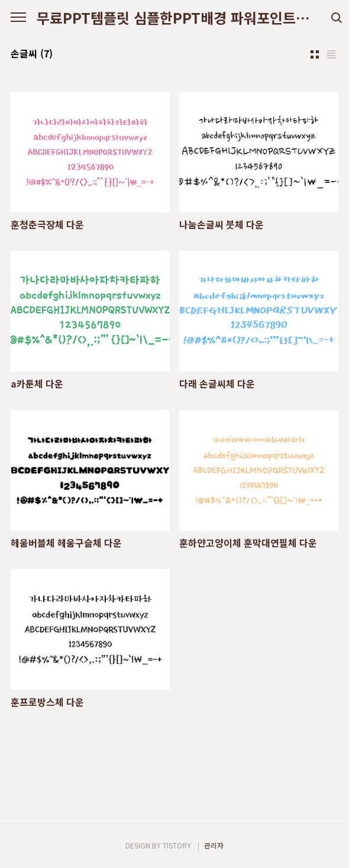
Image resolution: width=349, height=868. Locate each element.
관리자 (214, 845)
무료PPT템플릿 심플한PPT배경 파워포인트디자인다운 (174, 18)
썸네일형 (315, 54)
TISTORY (177, 845)
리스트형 (331, 54)
